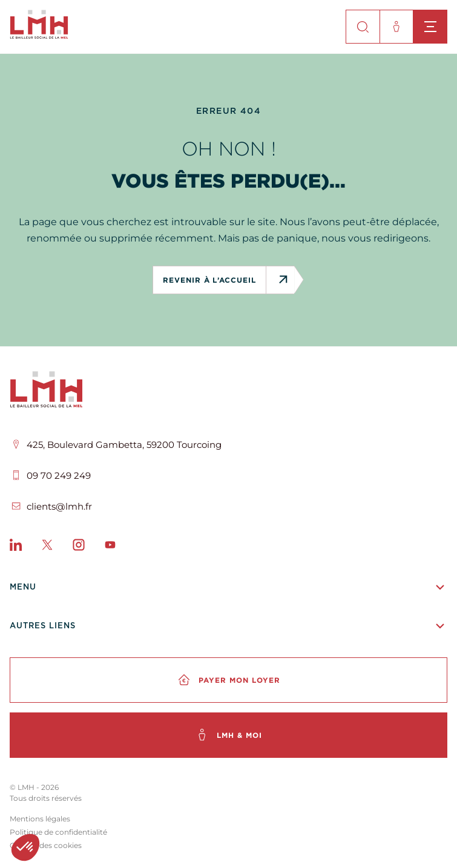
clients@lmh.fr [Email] (59, 506)
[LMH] (228, 392)
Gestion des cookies (46, 845)
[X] (47, 547)
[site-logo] (39, 35)
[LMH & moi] (228, 735)
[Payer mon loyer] (228, 680)
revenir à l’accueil (214, 280)
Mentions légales (40, 819)
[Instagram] (79, 547)
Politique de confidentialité (58, 832)
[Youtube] (110, 547)
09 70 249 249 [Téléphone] (59, 475)
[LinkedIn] (16, 547)
